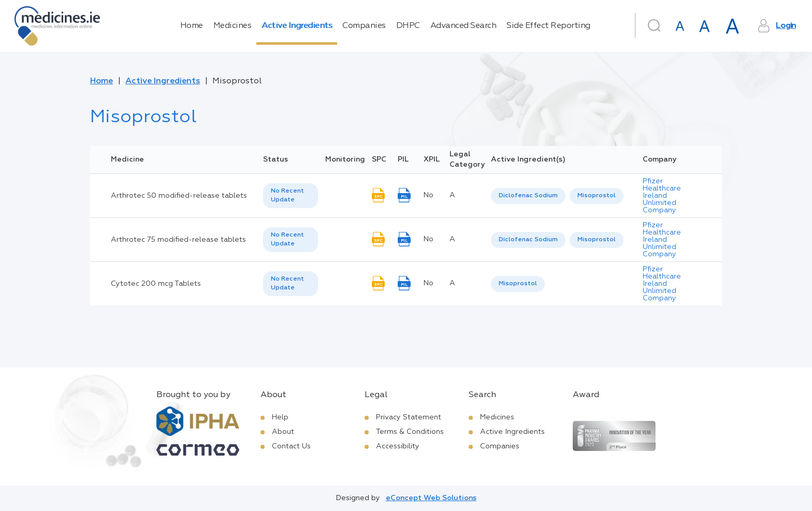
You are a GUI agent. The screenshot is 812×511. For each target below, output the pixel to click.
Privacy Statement (409, 417)
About (283, 432)
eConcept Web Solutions (431, 498)
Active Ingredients (297, 26)
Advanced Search (463, 26)
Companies (364, 26)
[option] (528, 196)
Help (280, 417)
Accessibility (398, 446)
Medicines (233, 26)
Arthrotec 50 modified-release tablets (179, 196)
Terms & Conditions (410, 432)
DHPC (408, 26)
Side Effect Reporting (548, 26)
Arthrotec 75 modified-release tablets (178, 240)
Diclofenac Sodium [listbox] (528, 196)
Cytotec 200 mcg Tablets (156, 284)
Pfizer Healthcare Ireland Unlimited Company (662, 196)
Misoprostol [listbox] (597, 196)
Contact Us (291, 446)
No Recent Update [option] (287, 195)
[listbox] (291, 196)
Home (192, 26)
